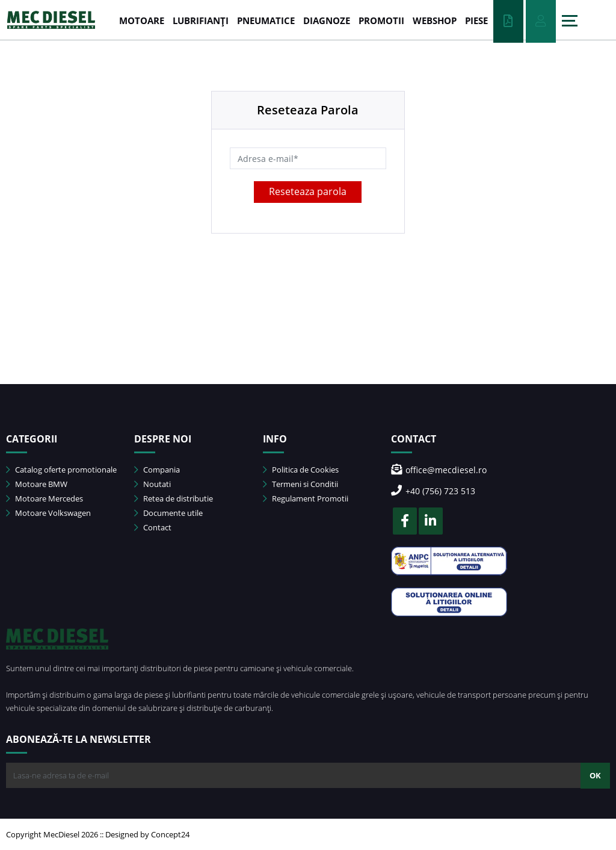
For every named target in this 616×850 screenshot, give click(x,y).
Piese (476, 20)
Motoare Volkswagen (48, 513)
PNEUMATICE (266, 20)
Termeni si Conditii (300, 484)
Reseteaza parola (308, 191)
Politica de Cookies (301, 470)
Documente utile (168, 513)
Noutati (152, 484)
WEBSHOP (435, 20)
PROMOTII (381, 20)
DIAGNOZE (327, 20)
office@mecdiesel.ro (439, 470)
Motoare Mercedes (45, 498)
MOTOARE (142, 20)
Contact (153, 527)
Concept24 (170, 834)
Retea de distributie (174, 498)
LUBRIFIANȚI (201, 20)
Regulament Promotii (306, 498)
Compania (157, 470)
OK (595, 775)
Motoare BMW (37, 484)
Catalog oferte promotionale (61, 470)
